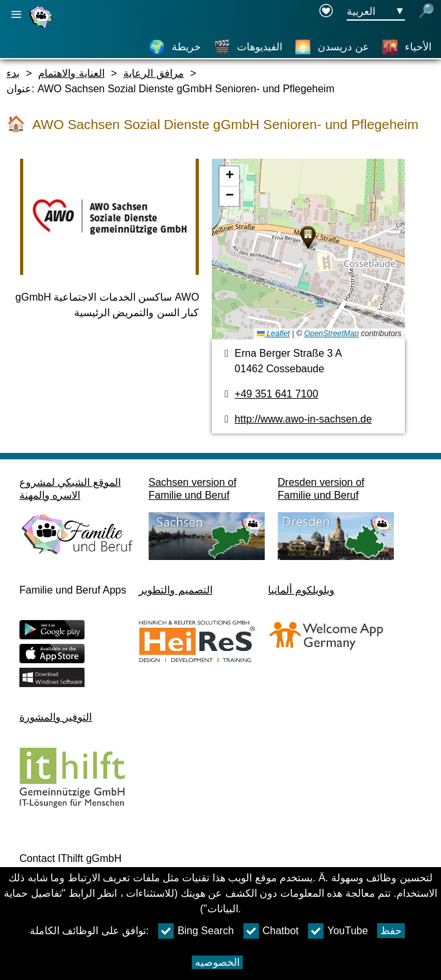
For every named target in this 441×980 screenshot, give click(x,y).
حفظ (391, 931)
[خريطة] (175, 47)
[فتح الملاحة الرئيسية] (16, 15)
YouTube (338, 931)
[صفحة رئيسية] (42, 28)
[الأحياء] (406, 47)
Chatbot (271, 931)
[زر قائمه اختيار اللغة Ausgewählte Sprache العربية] (376, 12)
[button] (308, 237)
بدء (13, 73)
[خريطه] (308, 249)
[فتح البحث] (426, 12)
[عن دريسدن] (332, 47)
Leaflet (273, 334)
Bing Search (196, 931)
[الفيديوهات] (248, 47)
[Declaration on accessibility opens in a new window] (326, 12)
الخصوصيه (217, 962)
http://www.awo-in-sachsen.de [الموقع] (303, 419)
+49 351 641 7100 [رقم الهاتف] (276, 394)
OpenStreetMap (332, 334)
